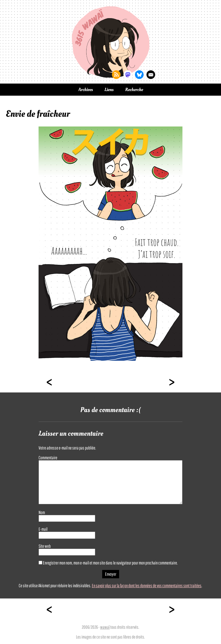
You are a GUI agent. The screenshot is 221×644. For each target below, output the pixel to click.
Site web (45, 546)
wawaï (105, 627)
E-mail (43, 529)
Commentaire (48, 458)
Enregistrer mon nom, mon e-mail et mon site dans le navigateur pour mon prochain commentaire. (110, 563)
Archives (86, 90)
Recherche (134, 90)
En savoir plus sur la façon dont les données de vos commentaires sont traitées (147, 586)
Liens (109, 90)
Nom (42, 512)
